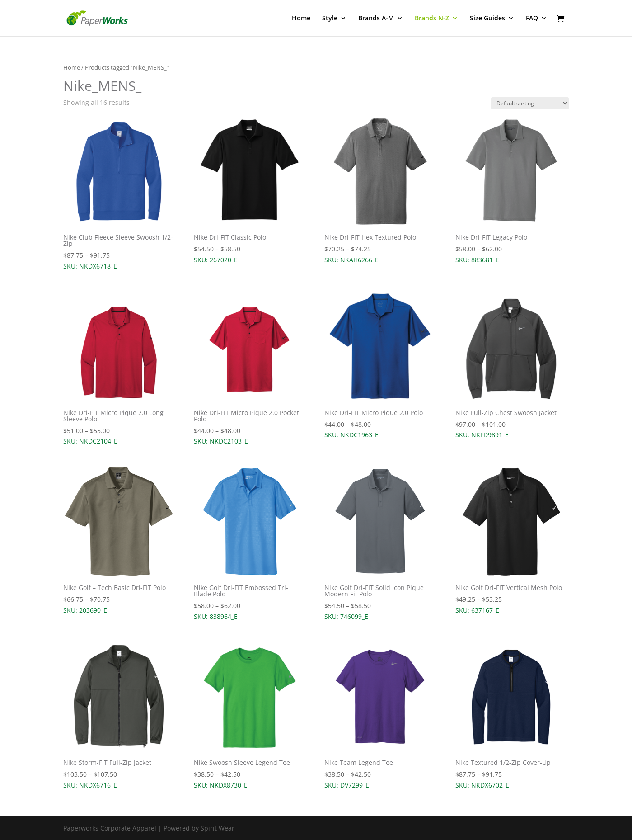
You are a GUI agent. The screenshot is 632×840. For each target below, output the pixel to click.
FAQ (532, 19)
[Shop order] (530, 103)
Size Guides (487, 19)
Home (301, 19)
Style (330, 19)
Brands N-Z (432, 19)
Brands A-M (376, 19)
